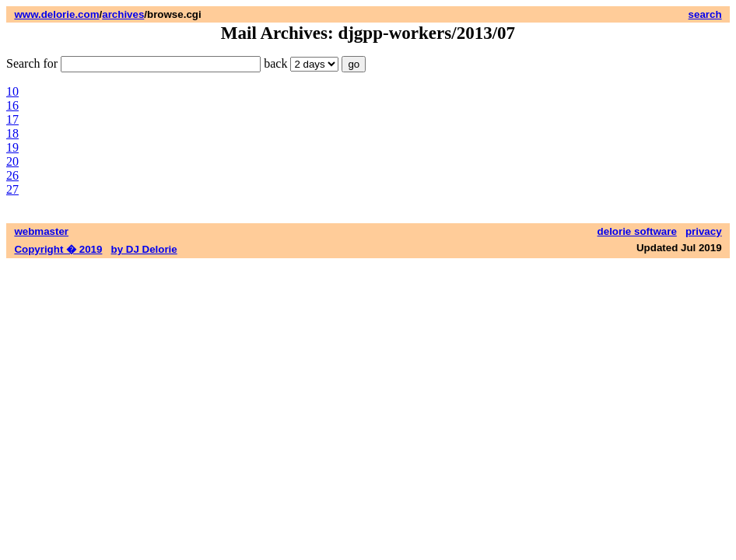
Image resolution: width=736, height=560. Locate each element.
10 (12, 91)
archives (123, 14)
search (705, 14)
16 (12, 105)
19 (12, 147)
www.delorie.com (56, 14)
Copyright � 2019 (58, 249)
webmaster (41, 231)
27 (12, 189)
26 (12, 175)
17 (12, 119)
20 (12, 161)
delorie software (637, 231)
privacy (704, 231)
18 (12, 133)
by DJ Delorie (144, 249)
